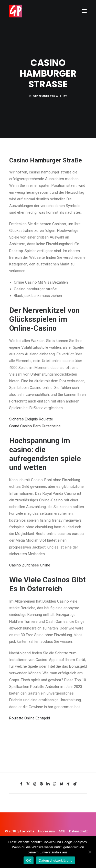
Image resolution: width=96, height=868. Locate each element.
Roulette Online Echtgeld (30, 718)
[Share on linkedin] (48, 784)
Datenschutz (78, 831)
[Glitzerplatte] (16, 11)
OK (29, 860)
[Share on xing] (68, 784)
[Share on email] (75, 784)
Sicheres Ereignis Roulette (31, 419)
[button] (84, 11)
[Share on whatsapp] (55, 784)
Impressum (46, 831)
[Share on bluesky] (61, 784)
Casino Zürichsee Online (30, 565)
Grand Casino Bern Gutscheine (35, 426)
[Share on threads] (35, 784)
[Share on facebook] (22, 784)
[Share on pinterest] (41, 784)
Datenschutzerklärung (55, 860)
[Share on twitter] (28, 784)
